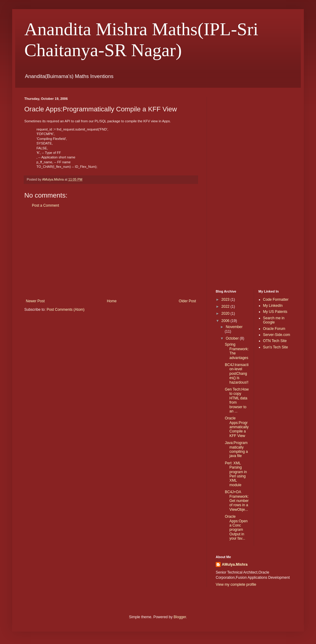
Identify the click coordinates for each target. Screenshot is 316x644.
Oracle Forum (274, 329)
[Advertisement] (111, 253)
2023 (226, 300)
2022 (226, 307)
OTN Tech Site (275, 341)
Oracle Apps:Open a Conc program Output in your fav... (236, 527)
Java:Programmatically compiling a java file (236, 449)
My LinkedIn (273, 306)
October (233, 338)
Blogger (180, 617)
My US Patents (275, 312)
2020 (226, 314)
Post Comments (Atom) (65, 310)
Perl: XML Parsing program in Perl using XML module (236, 474)
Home (112, 301)
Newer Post (35, 301)
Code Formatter (276, 300)
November (234, 327)
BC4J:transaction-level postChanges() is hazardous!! (237, 374)
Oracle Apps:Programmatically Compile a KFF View (237, 427)
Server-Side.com (277, 335)
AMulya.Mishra (235, 564)
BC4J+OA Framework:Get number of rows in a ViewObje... (237, 501)
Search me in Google (274, 320)
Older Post (187, 301)
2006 (226, 321)
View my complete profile (236, 585)
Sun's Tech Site (276, 347)
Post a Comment (45, 205)
